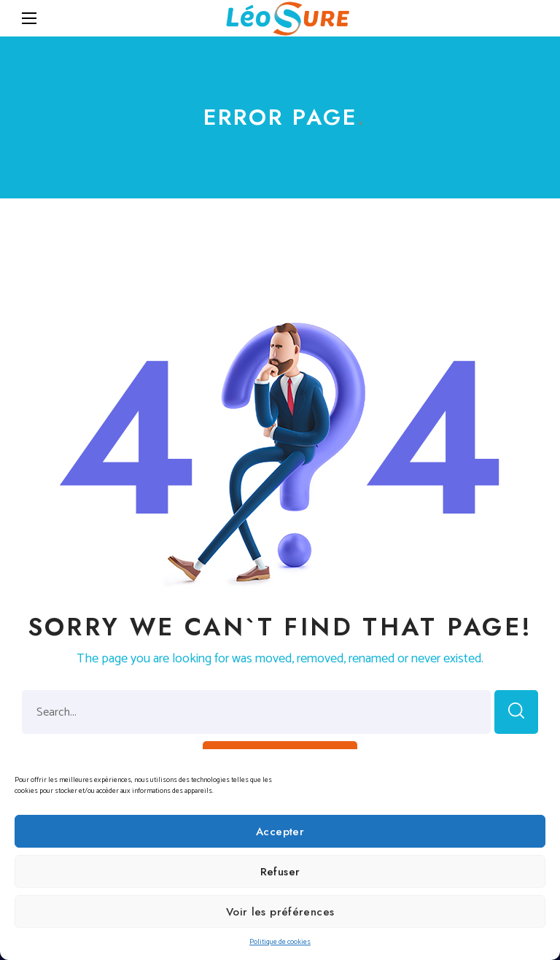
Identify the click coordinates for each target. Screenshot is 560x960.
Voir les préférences (280, 912)
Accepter (280, 832)
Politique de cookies (280, 942)
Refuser (280, 872)
